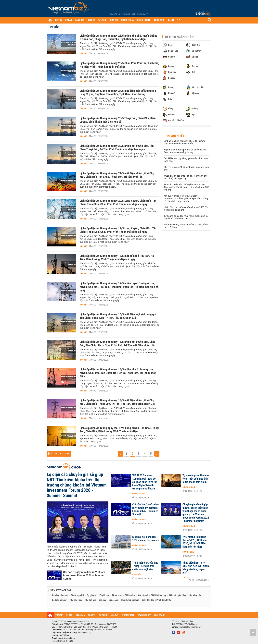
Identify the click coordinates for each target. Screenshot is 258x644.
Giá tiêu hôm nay (159, 595)
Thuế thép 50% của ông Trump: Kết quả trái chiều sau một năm (145, 566)
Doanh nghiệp (189, 552)
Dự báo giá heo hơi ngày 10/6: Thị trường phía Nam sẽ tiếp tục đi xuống (185, 142)
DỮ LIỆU (171, 20)
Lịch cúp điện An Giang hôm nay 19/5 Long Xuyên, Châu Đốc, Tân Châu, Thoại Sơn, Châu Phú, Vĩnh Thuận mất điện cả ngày (118, 230)
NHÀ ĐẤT (114, 20)
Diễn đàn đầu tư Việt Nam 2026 (156, 600)
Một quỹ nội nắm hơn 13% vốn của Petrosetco (146, 539)
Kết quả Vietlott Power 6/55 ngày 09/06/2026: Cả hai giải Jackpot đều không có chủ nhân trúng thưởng (186, 199)
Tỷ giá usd (92, 595)
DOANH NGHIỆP (144, 20)
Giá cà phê (143, 595)
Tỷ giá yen (104, 595)
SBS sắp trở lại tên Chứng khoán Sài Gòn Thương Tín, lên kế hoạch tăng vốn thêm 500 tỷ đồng (186, 187)
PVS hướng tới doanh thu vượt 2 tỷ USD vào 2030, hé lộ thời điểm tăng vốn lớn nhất (194, 542)
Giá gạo (102, 600)
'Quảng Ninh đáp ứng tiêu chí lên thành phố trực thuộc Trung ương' (186, 177)
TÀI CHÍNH (103, 20)
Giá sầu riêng (76, 600)
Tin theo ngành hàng (179, 37)
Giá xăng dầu (195, 595)
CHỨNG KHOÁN (128, 20)
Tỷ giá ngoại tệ (77, 595)
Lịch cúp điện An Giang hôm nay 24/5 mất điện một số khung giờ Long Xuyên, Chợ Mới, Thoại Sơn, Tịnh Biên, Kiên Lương (118, 93)
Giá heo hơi (130, 595)
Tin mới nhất (175, 136)
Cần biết (84, 54)
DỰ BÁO (69, 20)
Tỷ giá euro (117, 595)
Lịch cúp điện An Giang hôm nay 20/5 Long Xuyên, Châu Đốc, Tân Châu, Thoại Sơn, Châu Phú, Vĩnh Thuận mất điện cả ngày (118, 203)
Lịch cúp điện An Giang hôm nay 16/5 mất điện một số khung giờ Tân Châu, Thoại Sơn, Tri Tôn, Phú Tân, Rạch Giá (118, 316)
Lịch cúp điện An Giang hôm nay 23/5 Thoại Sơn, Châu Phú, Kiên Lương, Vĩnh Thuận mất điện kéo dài (118, 120)
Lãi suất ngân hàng (178, 595)
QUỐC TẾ (91, 20)
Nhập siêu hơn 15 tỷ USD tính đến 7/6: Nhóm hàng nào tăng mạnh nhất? (196, 568)
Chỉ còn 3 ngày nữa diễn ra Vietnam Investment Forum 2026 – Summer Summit (84, 575)
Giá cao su (114, 600)
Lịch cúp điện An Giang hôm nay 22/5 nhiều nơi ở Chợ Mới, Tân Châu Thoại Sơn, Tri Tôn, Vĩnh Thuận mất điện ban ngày (117, 148)
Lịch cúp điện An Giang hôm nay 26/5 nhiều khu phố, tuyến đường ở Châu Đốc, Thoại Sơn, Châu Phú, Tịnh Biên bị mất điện (119, 37)
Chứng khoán (138, 494)
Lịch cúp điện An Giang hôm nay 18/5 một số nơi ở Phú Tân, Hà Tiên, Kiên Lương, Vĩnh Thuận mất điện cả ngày (117, 258)
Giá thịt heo (91, 600)
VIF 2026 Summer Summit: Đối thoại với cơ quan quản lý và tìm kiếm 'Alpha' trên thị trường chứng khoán (145, 482)
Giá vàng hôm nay (60, 595)
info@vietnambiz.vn (67, 638)
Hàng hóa (137, 574)
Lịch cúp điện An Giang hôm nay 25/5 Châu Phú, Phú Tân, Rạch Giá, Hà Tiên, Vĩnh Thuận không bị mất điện (119, 65)
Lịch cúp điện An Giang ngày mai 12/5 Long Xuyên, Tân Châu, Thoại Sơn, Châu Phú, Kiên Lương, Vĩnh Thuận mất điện (119, 430)
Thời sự (186, 578)
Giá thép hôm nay (59, 600)
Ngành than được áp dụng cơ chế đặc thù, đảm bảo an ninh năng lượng (185, 151)
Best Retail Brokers (130, 600)
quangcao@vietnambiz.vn (190, 627)
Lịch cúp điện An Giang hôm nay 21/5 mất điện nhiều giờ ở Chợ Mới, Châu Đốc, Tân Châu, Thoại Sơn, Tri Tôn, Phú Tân (117, 175)
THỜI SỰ (58, 20)
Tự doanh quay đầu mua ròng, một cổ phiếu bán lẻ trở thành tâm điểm (186, 217)
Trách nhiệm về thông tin (63, 641)
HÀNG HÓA (80, 20)
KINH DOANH (159, 20)
